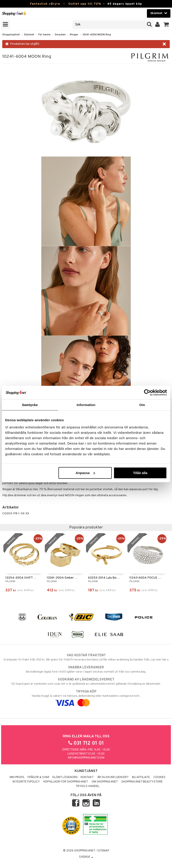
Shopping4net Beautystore (142, 782)
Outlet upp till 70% (85, 4)
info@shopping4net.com (86, 758)
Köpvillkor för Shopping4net (66, 782)
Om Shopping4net (105, 782)
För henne (44, 35)
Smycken (60, 35)
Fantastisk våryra (45, 4)
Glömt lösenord (65, 777)
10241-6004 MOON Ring (97, 35)
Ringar (74, 35)
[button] (166, 25)
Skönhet (29, 35)
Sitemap (103, 851)
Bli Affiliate (141, 777)
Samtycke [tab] (30, 405)
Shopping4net (11, 35)
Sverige (86, 857)
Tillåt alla (140, 473)
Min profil (17, 777)
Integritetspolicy (26, 782)
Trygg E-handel (88, 786)
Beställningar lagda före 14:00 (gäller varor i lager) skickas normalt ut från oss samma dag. (86, 669)
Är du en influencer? (113, 777)
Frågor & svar (38, 777)
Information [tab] (86, 405)
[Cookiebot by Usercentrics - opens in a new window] (147, 393)
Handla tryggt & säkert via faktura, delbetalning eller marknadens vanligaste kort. (86, 697)
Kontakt (87, 777)
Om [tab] (142, 405)
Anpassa (85, 473)
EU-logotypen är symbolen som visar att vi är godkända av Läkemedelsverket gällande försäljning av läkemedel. (86, 682)
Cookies (159, 777)
